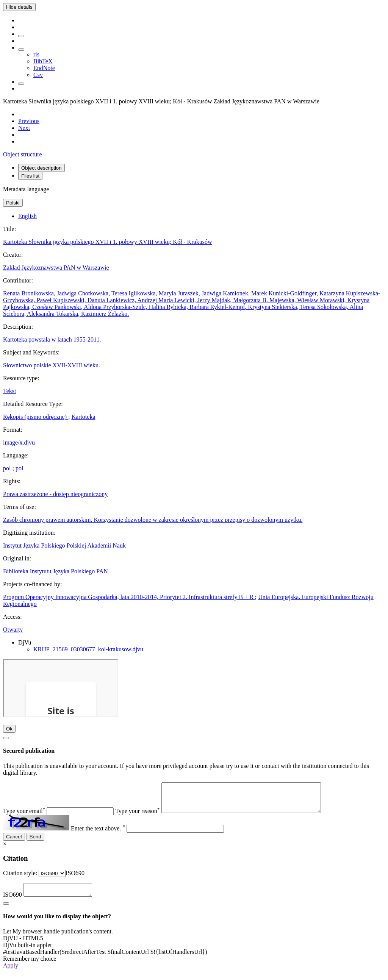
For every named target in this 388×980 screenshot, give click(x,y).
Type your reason (138, 817)
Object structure (23, 154)
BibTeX (43, 61)
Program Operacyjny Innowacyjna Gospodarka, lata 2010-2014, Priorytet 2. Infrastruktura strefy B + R (129, 597)
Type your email (24, 817)
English (27, 216)
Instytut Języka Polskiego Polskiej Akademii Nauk (64, 545)
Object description (41, 168)
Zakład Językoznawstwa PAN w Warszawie (56, 268)
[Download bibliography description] (21, 50)
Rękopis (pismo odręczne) (36, 417)
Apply (11, 973)
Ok (9, 729)
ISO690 (13, 903)
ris (36, 54)
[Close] (6, 738)
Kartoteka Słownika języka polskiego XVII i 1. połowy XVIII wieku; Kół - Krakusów (107, 242)
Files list (30, 176)
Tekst (9, 391)
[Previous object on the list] (29, 121)
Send (35, 842)
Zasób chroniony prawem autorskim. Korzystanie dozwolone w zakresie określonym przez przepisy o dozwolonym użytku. (153, 520)
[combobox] (75, 879)
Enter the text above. (98, 834)
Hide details (19, 7)
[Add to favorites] (21, 36)
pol (8, 468)
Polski (13, 203)
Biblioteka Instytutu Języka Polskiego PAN (56, 571)
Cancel (14, 842)
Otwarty (13, 630)
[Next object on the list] (24, 128)
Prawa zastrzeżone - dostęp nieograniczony (55, 494)
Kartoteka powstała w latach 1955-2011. (52, 339)
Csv (38, 75)
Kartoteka (83, 417)
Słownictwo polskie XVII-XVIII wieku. (52, 365)
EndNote (44, 68)
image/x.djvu (19, 442)
